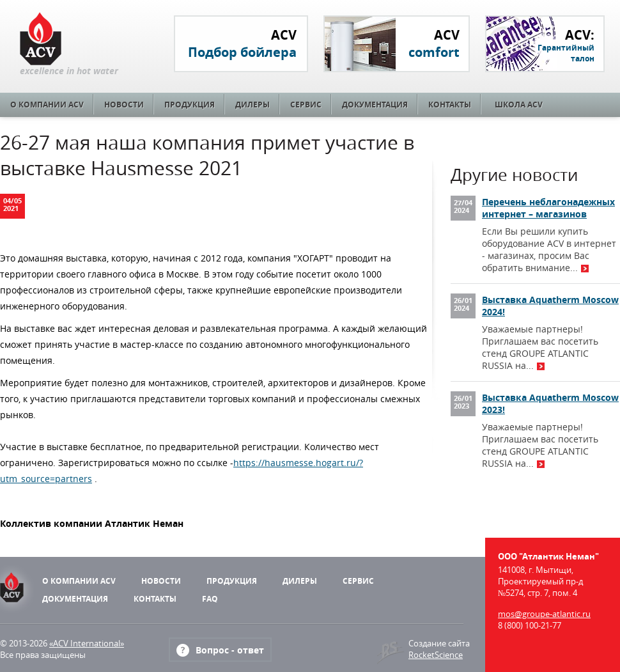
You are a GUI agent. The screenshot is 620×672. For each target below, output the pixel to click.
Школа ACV (519, 105)
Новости (124, 105)
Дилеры (252, 105)
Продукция (190, 105)
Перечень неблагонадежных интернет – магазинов (548, 208)
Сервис (306, 105)
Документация (375, 105)
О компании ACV (47, 105)
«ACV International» (87, 643)
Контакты (450, 105)
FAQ (210, 599)
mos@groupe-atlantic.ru (544, 614)
